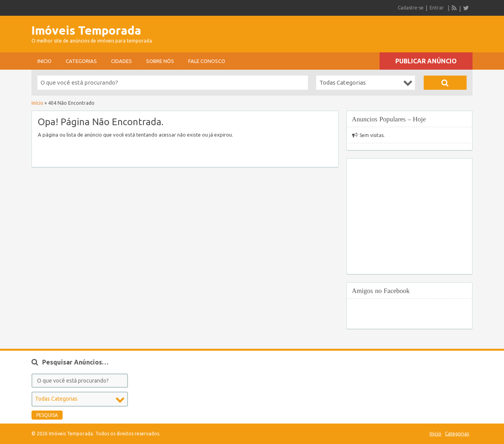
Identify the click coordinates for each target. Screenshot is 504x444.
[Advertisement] (380, 31)
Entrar (437, 8)
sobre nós (160, 61)
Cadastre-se (411, 8)
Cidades (121, 61)
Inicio (44, 61)
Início (37, 103)
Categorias (81, 61)
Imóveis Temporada (86, 30)
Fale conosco (207, 61)
